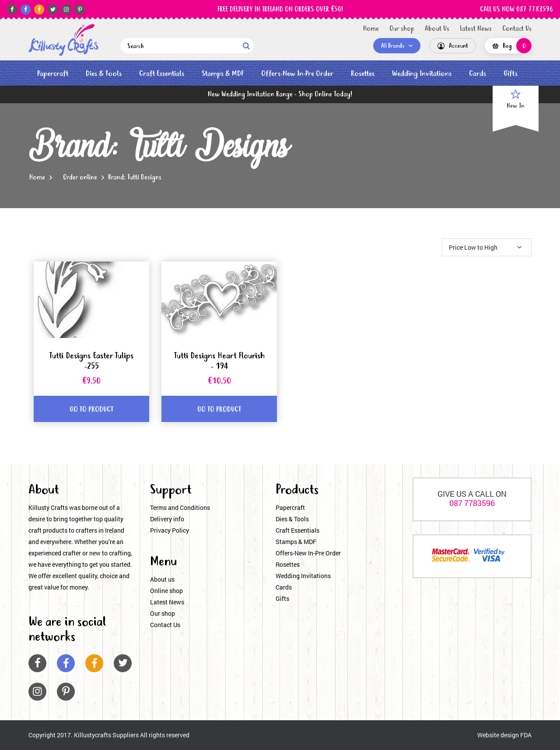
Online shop (166, 591)
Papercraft (53, 74)
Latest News (476, 29)
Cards (478, 74)
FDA (526, 735)
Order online (80, 178)
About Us (437, 29)
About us (162, 579)
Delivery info (167, 519)
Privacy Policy (170, 530)
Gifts (511, 74)
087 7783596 (472, 503)
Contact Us (517, 29)
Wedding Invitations (422, 74)
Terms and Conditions (180, 508)
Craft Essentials (162, 74)
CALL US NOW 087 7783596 (516, 10)
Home (371, 29)
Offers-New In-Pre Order (297, 74)
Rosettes (363, 74)
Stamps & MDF (223, 74)
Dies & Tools (104, 74)
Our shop (402, 29)
